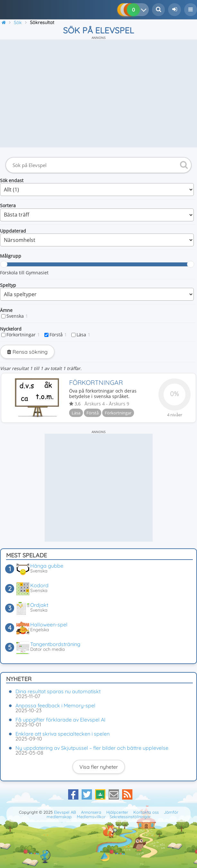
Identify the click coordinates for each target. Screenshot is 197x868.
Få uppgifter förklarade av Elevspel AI (60, 720)
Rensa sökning (27, 352)
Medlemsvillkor (91, 817)
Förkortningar (23, 335)
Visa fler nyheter (99, 767)
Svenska (17, 316)
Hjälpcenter (117, 812)
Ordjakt (39, 605)
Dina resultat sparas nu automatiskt (58, 691)
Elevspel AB (65, 812)
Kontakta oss (146, 812)
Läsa (83, 335)
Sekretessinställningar (130, 817)
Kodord (39, 585)
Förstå (58, 335)
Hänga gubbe (47, 566)
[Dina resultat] (145, 10)
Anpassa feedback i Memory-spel (55, 705)
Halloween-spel (49, 624)
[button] (191, 10)
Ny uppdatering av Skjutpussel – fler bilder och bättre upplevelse (92, 748)
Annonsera (91, 812)
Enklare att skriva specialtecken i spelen (63, 734)
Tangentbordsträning (55, 644)
